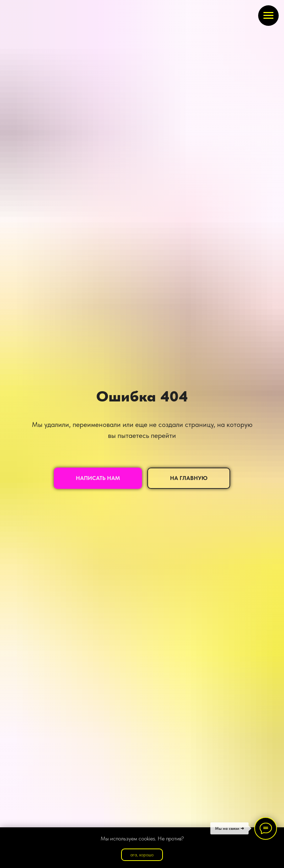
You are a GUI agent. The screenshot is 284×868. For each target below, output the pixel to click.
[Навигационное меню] (268, 16)
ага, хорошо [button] (142, 855)
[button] (98, 478)
